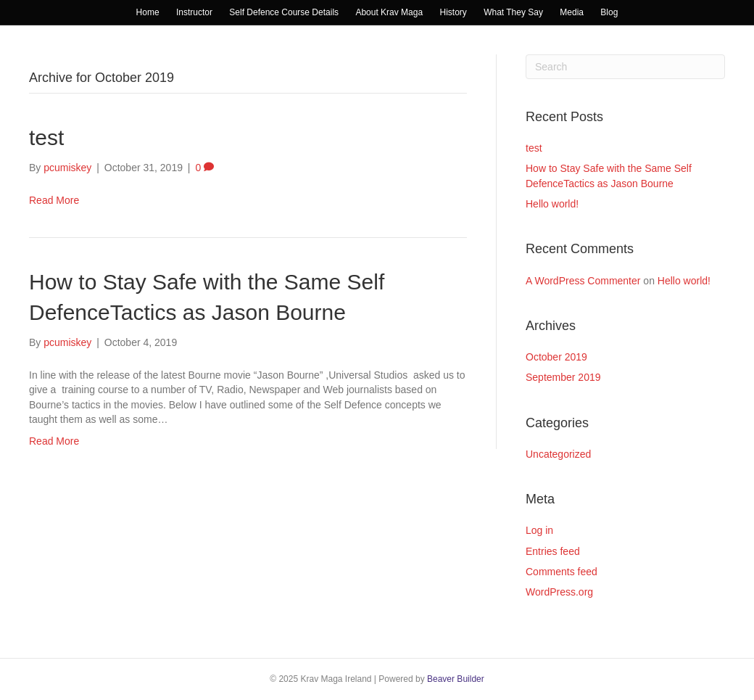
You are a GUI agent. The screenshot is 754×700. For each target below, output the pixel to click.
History (453, 12)
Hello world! (552, 204)
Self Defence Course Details (284, 12)
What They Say (513, 12)
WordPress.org (559, 592)
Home (148, 12)
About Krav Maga (389, 12)
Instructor (194, 12)
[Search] (625, 67)
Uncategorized (558, 454)
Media (572, 12)
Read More (54, 200)
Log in (539, 530)
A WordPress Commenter (583, 281)
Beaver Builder (456, 679)
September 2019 (563, 377)
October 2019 (556, 357)
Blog (609, 12)
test (46, 137)
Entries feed (553, 551)
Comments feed (562, 572)
